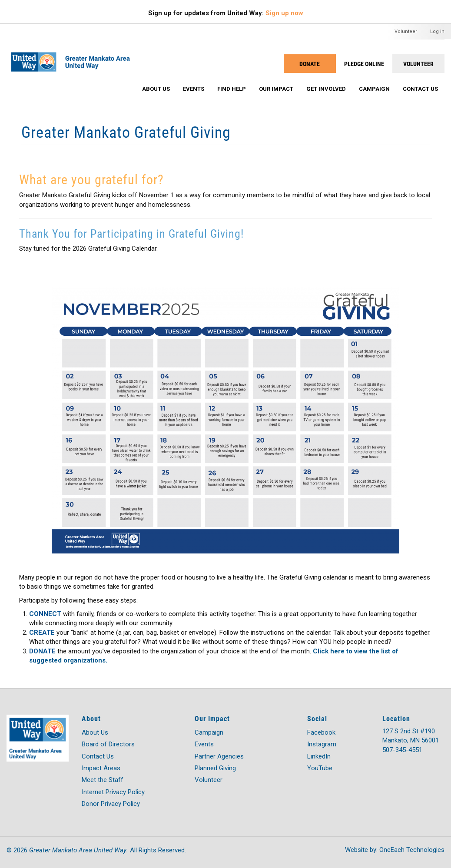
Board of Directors (108, 744)
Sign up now (284, 13)
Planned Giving (215, 768)
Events (194, 89)
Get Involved (326, 89)
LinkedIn (319, 756)
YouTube (320, 768)
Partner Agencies (219, 756)
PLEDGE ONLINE (364, 64)
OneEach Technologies (412, 850)
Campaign (374, 89)
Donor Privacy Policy (111, 804)
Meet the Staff (103, 780)
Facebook (321, 732)
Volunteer (406, 31)
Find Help (232, 89)
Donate (310, 64)
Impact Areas (101, 768)
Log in (437, 31)
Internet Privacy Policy (113, 792)
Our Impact (276, 89)
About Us (156, 89)
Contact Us (420, 89)
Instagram (322, 744)
